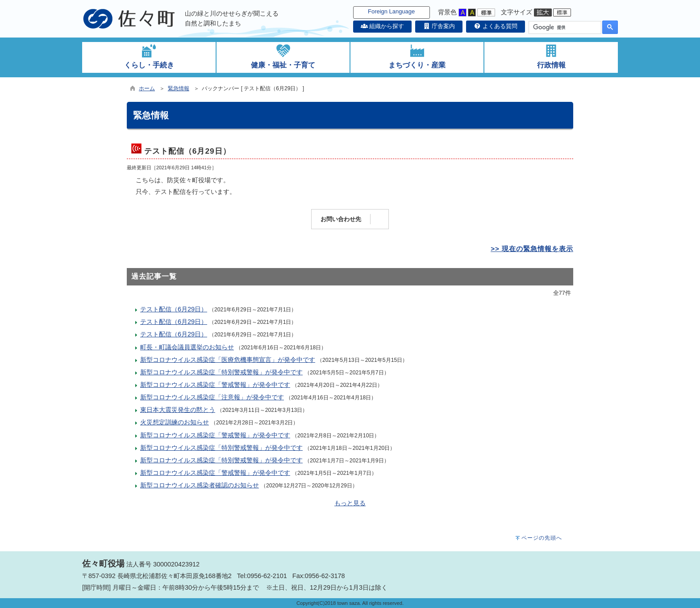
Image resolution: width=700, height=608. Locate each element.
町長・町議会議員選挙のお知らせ (187, 347)
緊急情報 (179, 88)
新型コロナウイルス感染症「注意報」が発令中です (212, 397)
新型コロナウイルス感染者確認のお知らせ (200, 485)
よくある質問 (496, 26)
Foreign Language (391, 11)
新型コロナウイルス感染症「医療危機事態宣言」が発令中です (228, 360)
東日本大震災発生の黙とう (178, 410)
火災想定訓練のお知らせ (175, 422)
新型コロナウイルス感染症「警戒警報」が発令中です (215, 385)
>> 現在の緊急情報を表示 (532, 249)
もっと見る (350, 503)
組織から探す (383, 26)
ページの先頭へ (542, 538)
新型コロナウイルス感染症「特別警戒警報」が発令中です (221, 372)
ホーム (147, 88)
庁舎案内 (439, 26)
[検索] (564, 28)
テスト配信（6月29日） (174, 309)
